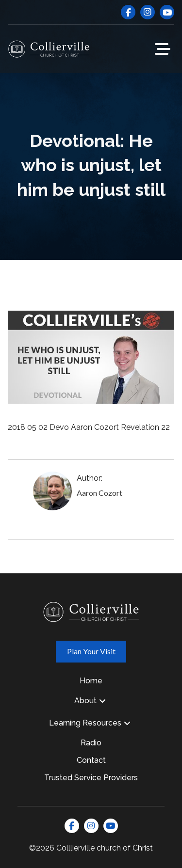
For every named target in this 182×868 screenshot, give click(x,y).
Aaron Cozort (99, 493)
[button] (163, 49)
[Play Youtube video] (91, 357)
